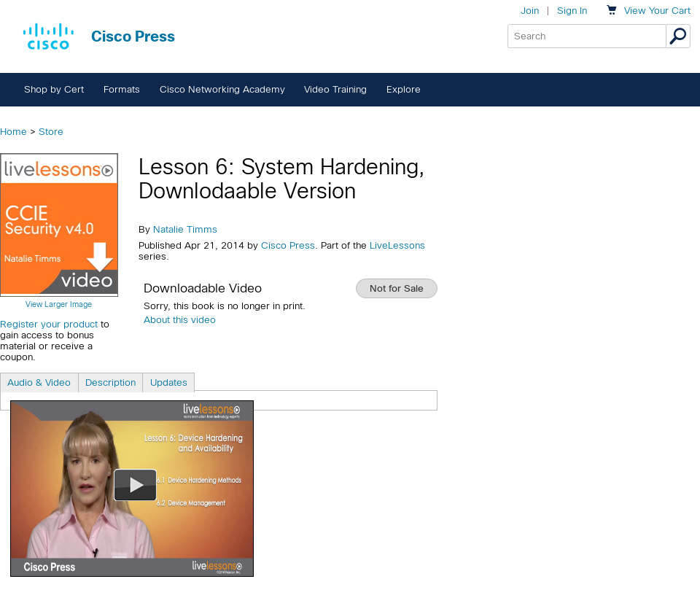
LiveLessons (397, 245)
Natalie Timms (185, 229)
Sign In (572, 11)
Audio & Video (39, 382)
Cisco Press (288, 245)
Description (110, 382)
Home (13, 132)
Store (51, 132)
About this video (180, 320)
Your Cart (657, 11)
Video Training (335, 89)
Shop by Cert (54, 89)
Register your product (49, 324)
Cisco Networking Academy (222, 89)
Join (530, 11)
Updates (169, 382)
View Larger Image (59, 304)
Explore (404, 89)
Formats (122, 89)
